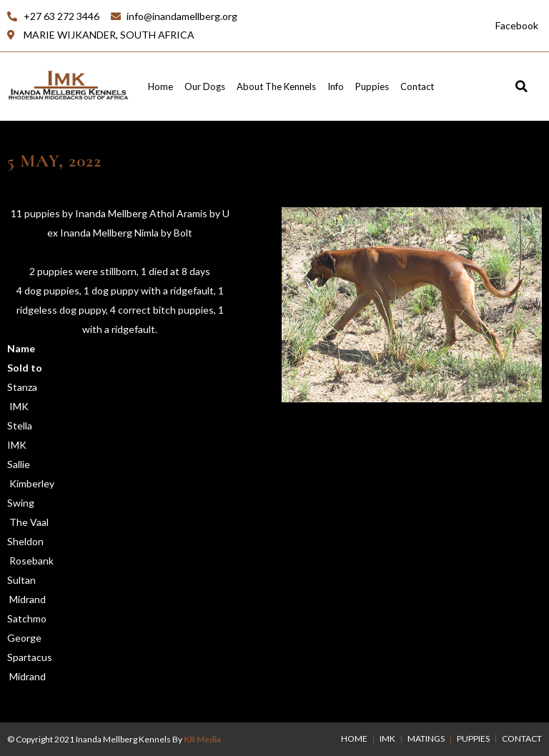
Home (160, 86)
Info (336, 86)
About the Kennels (276, 86)
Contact (417, 86)
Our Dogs (205, 86)
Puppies (372, 86)
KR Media (202, 739)
